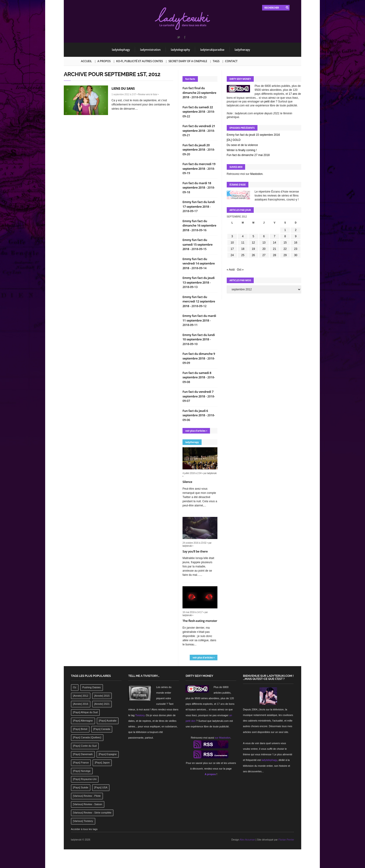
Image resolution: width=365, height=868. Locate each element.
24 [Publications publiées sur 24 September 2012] (232, 255)
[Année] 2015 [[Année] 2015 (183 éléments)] (102, 696)
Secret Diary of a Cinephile (188, 61)
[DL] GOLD (234, 140)
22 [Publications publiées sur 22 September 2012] (285, 249)
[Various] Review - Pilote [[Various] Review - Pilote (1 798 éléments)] (87, 796)
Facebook (185, 37)
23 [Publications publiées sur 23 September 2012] (296, 249)
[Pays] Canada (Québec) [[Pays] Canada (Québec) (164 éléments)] (87, 737)
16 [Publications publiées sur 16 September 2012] (296, 243)
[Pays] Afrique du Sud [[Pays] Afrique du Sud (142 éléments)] (85, 712)
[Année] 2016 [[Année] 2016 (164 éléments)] (81, 704)
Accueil (86, 61)
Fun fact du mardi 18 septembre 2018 (197, 185)
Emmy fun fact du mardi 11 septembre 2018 (199, 318)
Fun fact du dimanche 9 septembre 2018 (199, 356)
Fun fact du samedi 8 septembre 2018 (197, 375)
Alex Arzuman (247, 840)
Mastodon (256, 174)
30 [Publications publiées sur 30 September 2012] (296, 255)
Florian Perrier (286, 840)
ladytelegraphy (180, 50)
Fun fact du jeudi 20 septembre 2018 (196, 147)
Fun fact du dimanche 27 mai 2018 (248, 155)
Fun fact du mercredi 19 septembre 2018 (199, 166)
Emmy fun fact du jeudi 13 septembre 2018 (199, 280)
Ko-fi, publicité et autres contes (140, 61)
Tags (216, 61)
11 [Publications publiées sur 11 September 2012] (243, 243)
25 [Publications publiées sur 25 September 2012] (243, 255)
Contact (231, 61)
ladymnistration (150, 50)
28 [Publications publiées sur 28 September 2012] (275, 255)
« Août (231, 270)
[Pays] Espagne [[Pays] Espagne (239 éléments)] (108, 754)
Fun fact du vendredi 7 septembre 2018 (198, 394)
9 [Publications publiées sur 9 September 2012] (296, 236)
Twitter (178, 37)
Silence (187, 482)
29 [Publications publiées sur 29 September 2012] (285, 255)
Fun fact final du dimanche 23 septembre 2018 (199, 93)
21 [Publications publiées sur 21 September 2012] (275, 249)
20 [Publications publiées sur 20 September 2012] (264, 249)
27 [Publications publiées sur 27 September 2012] (264, 255)
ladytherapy (242, 50)
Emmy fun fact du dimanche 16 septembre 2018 (199, 225)
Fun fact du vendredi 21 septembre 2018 (199, 128)
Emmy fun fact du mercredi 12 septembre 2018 (199, 301)
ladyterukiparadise (212, 50)
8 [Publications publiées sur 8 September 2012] (285, 236)
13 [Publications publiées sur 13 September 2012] (264, 243)
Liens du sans (123, 88)
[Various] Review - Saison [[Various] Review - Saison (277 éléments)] (88, 804)
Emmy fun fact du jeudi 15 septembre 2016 (253, 135)
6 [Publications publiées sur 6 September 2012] (264, 236)
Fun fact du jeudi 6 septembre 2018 (195, 413)
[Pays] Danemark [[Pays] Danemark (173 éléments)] (83, 754)
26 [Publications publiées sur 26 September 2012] (253, 255)
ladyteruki (212, 473)
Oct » (240, 270)
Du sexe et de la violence (242, 145)
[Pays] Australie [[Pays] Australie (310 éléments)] (108, 721)
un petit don (268, 102)
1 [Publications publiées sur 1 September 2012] (285, 230)
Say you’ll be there (195, 551)
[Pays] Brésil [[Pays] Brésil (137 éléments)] (80, 729)
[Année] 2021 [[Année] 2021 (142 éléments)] (102, 704)
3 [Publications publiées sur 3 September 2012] (232, 236)
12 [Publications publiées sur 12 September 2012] (253, 243)
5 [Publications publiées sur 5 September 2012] (253, 236)
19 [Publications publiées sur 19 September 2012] (253, 249)
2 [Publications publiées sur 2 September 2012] (296, 230)
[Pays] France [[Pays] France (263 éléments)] (81, 763)
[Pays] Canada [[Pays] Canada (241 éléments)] (102, 729)
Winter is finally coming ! (242, 150)
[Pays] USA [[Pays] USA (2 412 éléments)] (101, 787)
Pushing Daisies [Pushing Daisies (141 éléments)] (92, 687)
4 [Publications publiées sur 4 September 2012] (243, 236)
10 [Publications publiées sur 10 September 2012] (232, 243)
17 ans (293, 94)
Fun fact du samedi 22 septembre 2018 (198, 109)
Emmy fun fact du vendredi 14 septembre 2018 (199, 263)
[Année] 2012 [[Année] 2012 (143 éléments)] (81, 696)
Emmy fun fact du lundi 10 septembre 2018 (199, 337)
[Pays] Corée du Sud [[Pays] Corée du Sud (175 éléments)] (85, 746)
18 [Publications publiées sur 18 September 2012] (243, 249)
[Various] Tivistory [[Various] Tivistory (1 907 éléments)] (83, 821)
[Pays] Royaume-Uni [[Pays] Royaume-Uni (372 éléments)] (85, 779)
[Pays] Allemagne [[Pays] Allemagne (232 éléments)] (83, 721)
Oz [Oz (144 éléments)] (75, 687)
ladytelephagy (121, 50)
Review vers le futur (148, 94)
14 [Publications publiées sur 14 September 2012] (275, 243)
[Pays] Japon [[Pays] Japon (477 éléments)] (102, 763)
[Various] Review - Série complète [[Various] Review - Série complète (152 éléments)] (92, 813)
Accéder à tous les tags (84, 829)
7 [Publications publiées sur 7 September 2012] (275, 236)
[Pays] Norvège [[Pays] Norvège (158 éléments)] (82, 771)
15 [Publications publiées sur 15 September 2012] (285, 243)
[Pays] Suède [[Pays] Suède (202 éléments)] (81, 787)
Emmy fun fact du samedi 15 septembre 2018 (198, 244)
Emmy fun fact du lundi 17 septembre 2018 (199, 204)
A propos (104, 61)
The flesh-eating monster (200, 621)
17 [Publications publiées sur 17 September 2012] (232, 249)
